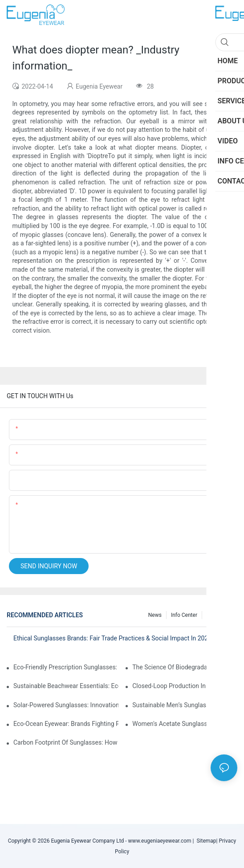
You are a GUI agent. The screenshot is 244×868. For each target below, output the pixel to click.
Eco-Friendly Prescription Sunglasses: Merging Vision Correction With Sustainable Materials (66, 667)
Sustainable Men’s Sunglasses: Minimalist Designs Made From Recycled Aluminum (185, 705)
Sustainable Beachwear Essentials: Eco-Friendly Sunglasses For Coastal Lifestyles (66, 686)
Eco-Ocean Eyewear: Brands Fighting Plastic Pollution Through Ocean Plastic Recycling (66, 724)
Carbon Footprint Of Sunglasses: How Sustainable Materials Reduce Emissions (66, 742)
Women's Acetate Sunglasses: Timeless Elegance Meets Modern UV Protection (185, 724)
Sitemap (205, 841)
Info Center (184, 615)
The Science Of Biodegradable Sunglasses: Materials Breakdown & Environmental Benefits (185, 667)
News (155, 615)
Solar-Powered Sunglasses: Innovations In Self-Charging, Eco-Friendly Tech (66, 705)
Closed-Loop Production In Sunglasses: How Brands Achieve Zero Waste (185, 686)
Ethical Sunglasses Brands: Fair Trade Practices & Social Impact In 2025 (112, 638)
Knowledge (220, 615)
